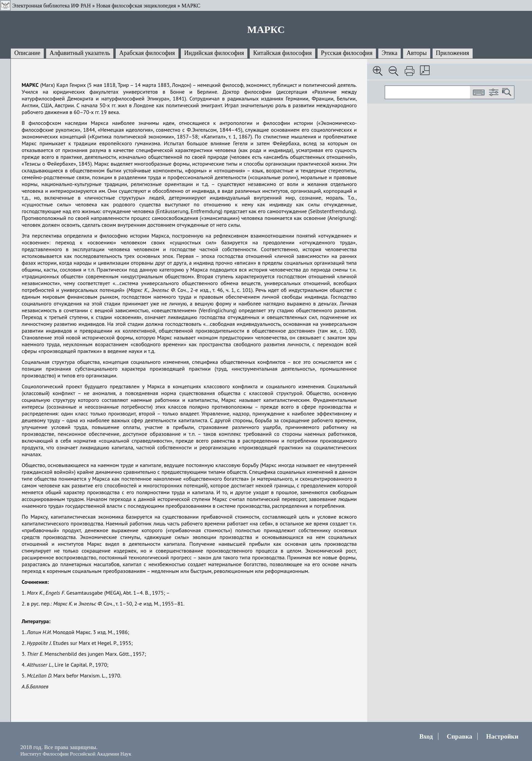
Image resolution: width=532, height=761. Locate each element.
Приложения (453, 53)
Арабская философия (147, 53)
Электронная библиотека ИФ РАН (51, 6)
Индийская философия (214, 53)
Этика (389, 53)
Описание (27, 53)
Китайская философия (282, 53)
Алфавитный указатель (80, 53)
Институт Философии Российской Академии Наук (76, 754)
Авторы (416, 53)
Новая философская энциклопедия (136, 6)
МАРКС (191, 6)
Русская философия (347, 53)
